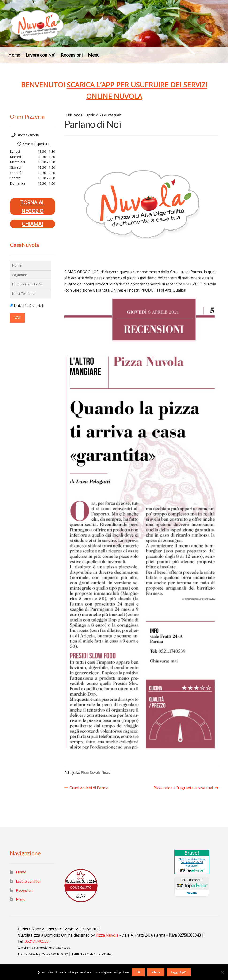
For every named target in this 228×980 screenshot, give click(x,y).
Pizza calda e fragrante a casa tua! (183, 788)
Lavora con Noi (40, 55)
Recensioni (72, 55)
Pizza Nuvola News (95, 772)
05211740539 (28, 135)
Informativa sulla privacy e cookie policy (43, 954)
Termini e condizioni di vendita (91, 954)
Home (14, 55)
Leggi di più (179, 972)
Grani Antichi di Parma (89, 788)
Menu (94, 55)
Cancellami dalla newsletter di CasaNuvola (44, 947)
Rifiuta (156, 972)
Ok (138, 972)
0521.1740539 (37, 941)
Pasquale (115, 115)
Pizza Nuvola (107, 935)
